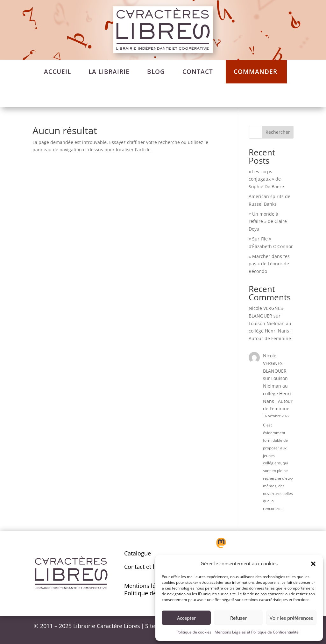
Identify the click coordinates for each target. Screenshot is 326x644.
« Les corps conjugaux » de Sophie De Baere (266, 179)
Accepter (186, 618)
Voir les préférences (291, 618)
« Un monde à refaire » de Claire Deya (268, 222)
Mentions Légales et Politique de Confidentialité (257, 632)
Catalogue (138, 553)
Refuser (238, 618)
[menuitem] (57, 72)
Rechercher (278, 132)
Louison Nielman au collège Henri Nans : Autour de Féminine (270, 331)
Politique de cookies (194, 632)
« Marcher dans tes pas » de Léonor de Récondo (269, 264)
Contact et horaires (150, 567)
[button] (313, 564)
